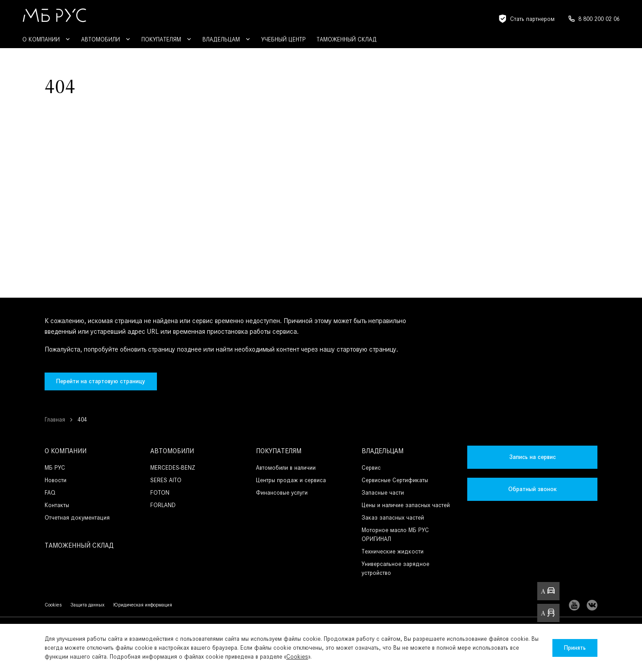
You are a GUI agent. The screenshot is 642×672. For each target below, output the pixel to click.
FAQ (50, 493)
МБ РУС (55, 468)
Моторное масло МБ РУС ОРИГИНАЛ (395, 535)
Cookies (297, 657)
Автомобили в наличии (286, 468)
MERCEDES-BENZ (173, 468)
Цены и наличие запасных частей (406, 505)
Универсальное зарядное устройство (395, 568)
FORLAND (163, 505)
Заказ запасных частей (393, 518)
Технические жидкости (393, 551)
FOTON (160, 493)
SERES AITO (166, 480)
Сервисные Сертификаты (395, 480)
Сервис (371, 468)
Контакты (57, 505)
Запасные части (383, 493)
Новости (56, 480)
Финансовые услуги (282, 493)
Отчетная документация (77, 518)
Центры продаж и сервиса (291, 480)
